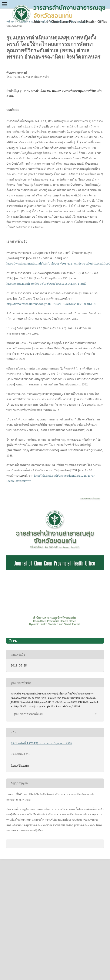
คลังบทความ (26, 22)
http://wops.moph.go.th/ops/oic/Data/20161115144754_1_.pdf (46, 284)
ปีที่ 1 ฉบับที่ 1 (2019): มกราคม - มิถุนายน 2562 (62, 22)
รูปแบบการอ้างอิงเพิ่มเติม (28, 714)
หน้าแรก (11, 22)
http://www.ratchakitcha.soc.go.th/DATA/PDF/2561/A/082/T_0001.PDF (51, 304)
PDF (16, 641)
